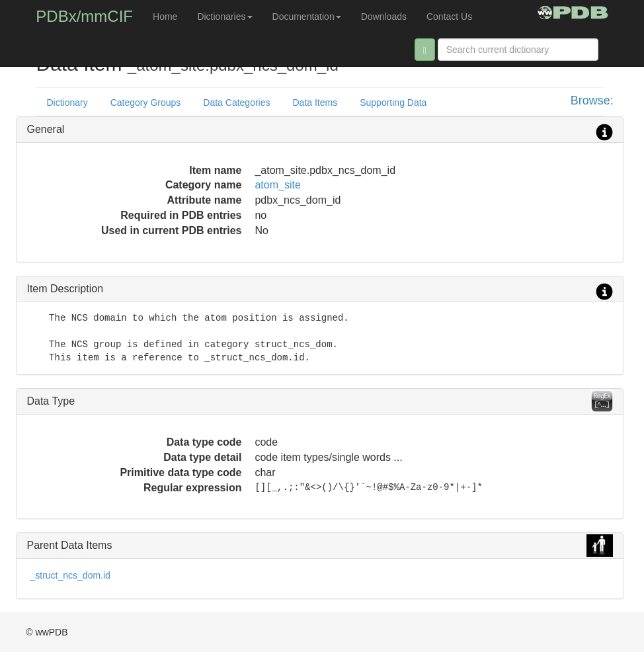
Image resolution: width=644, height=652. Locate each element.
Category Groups (146, 102)
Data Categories (236, 102)
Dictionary (67, 102)
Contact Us (449, 17)
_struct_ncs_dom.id (70, 575)
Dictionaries (224, 17)
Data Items (315, 102)
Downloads (384, 17)
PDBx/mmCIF (84, 16)
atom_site (277, 185)
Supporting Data (393, 102)
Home (165, 17)
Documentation (307, 17)
